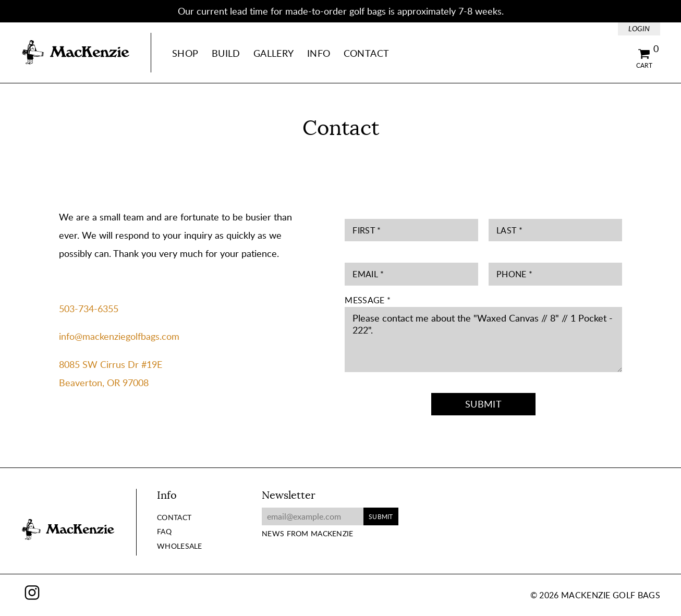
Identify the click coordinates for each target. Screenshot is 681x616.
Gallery (274, 53)
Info (319, 53)
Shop (185, 53)
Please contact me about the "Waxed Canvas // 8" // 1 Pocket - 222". (483, 340)
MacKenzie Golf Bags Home (76, 53)
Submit (483, 404)
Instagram (32, 592)
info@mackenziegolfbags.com (119, 336)
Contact (367, 53)
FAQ (164, 531)
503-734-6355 (89, 309)
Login (639, 28)
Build (226, 53)
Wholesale (180, 546)
